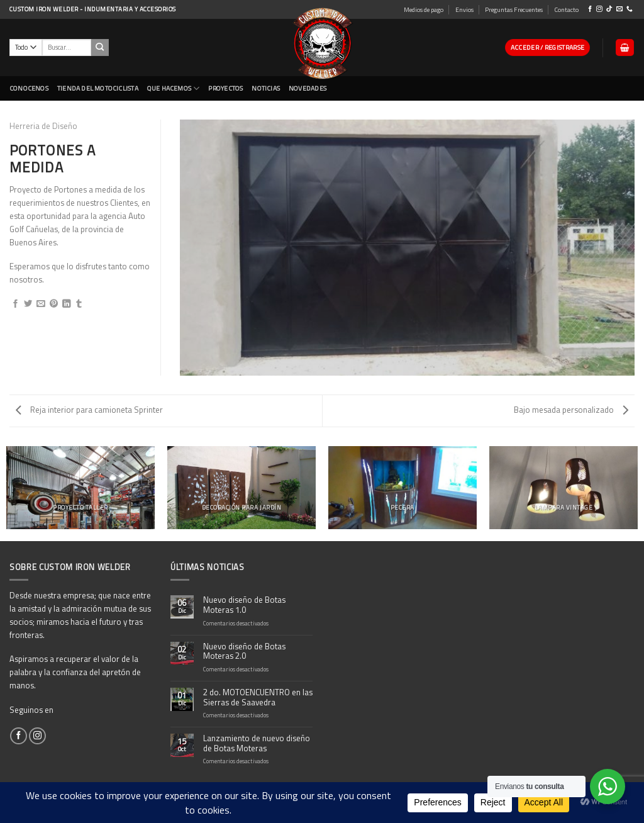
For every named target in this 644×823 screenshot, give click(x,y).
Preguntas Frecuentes (514, 9)
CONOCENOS (29, 88)
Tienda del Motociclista (98, 88)
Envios (464, 9)
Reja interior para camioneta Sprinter (89, 410)
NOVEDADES (308, 88)
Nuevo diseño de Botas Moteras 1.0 (244, 605)
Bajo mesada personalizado (571, 410)
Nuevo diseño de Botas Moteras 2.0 (244, 652)
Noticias (266, 88)
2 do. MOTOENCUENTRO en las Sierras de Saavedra (258, 698)
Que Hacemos (174, 88)
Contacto (566, 9)
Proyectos (225, 88)
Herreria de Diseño (43, 126)
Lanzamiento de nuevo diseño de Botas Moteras (257, 744)
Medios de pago (424, 9)
